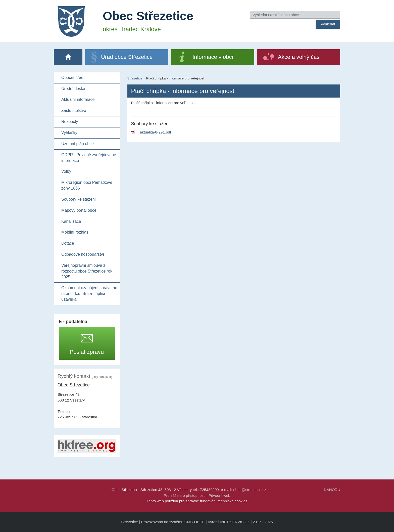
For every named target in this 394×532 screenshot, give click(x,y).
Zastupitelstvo (74, 110)
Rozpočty (70, 122)
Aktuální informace (78, 99)
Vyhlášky (69, 133)
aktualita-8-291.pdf (156, 132)
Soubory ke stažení (79, 199)
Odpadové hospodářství (83, 254)
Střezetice (135, 78)
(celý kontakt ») (102, 377)
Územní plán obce (78, 144)
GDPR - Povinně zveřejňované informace (89, 158)
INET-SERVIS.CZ (235, 522)
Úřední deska (73, 89)
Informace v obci (213, 57)
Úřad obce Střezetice (127, 57)
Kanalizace (71, 221)
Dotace (68, 243)
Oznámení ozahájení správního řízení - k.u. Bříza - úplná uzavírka (89, 294)
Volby (66, 171)
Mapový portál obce (79, 210)
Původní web (219, 495)
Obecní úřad (72, 78)
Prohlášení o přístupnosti (185, 495)
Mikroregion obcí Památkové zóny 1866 (87, 185)
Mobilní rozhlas (75, 232)
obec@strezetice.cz (250, 490)
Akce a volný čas (299, 57)
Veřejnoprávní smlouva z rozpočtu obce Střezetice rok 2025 (87, 271)
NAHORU (332, 490)
